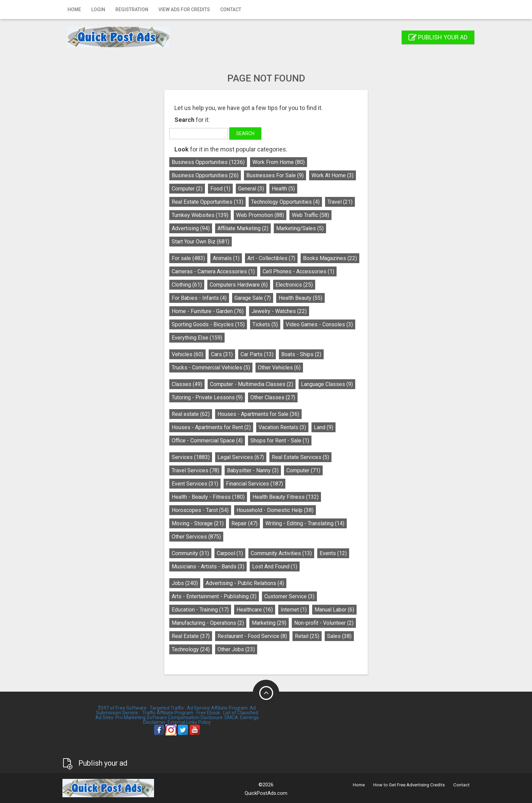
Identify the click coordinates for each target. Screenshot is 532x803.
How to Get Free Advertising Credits (409, 785)
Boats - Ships (301, 354)
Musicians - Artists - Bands (208, 567)
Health (283, 189)
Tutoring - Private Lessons (207, 397)
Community (190, 553)
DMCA (231, 717)
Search (245, 133)
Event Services (195, 484)
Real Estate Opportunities (207, 202)
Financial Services (254, 484)
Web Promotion (260, 215)
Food (220, 189)
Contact (231, 10)
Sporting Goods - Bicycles (208, 324)
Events (333, 553)
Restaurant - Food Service (252, 636)
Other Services (196, 537)
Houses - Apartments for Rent (211, 427)
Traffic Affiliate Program (168, 713)
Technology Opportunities (285, 202)
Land (324, 427)
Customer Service (289, 596)
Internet (294, 610)
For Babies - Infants (199, 298)
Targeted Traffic (167, 708)
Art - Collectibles (271, 258)
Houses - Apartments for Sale (258, 414)
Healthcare (255, 610)
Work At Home (332, 175)
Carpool (230, 553)
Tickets (265, 324)
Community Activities (281, 553)
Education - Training (200, 610)
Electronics (294, 285)
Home (74, 10)
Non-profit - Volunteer (324, 623)
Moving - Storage (198, 523)
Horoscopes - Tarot (200, 510)
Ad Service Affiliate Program (217, 708)
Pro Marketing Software (141, 717)
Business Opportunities (208, 162)
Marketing (269, 623)
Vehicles (187, 354)
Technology (191, 649)
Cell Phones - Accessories (298, 271)
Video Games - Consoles (319, 324)
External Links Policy (189, 722)
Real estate (191, 414)
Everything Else (197, 338)
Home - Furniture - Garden (208, 311)
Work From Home (279, 162)
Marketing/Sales (300, 228)
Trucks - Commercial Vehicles (211, 368)
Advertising (191, 228)
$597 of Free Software (122, 708)
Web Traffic (310, 215)
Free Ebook (208, 713)
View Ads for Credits (184, 10)
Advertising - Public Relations (245, 583)
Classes (187, 384)
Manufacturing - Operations (208, 623)
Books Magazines (330, 258)
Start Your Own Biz (201, 242)
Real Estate (191, 636)
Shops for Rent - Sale (280, 441)
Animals (226, 258)
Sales (339, 636)
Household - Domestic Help (275, 510)
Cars (222, 354)
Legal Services (241, 457)
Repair (244, 523)
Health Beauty (300, 298)
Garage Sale (253, 298)
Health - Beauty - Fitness (208, 497)
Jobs (185, 583)
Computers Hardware (239, 285)
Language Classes (327, 384)
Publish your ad (438, 37)
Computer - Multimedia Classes (252, 384)
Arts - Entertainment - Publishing (214, 596)
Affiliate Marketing (243, 228)
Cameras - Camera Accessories (213, 271)
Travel (340, 202)
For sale (188, 258)
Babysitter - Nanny (253, 470)
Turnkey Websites (200, 215)
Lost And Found (275, 567)
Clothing (187, 285)
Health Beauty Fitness (286, 497)
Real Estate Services (300, 457)
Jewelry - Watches (279, 311)
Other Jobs (236, 649)
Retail (307, 636)
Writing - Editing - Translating (305, 523)
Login (98, 10)
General (251, 189)
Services (191, 457)
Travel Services (195, 470)
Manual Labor (334, 610)
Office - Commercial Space (207, 441)
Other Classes (273, 397)
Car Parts (257, 354)
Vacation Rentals (282, 427)
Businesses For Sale (275, 175)
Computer (187, 189)
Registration (132, 10)
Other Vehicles (279, 368)
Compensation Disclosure (195, 717)
